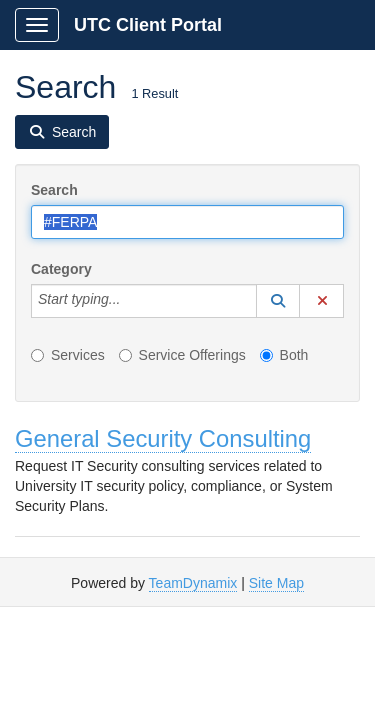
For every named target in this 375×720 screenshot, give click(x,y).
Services (68, 355)
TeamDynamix (193, 583)
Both (284, 355)
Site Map (276, 583)
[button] (278, 301)
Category (61, 269)
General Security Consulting (163, 438)
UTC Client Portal (148, 25)
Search (54, 190)
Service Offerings (182, 355)
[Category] (131, 301)
